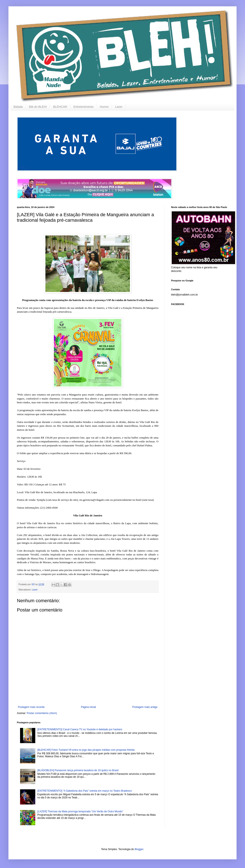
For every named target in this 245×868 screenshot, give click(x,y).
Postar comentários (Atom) (42, 713)
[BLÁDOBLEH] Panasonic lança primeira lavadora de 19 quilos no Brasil (78, 770)
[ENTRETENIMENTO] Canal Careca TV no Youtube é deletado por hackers (80, 729)
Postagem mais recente (31, 707)
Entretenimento (84, 107)
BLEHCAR (60, 107)
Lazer (119, 107)
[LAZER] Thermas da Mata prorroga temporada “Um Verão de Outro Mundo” (80, 811)
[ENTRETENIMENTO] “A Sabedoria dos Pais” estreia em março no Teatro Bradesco (85, 791)
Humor (104, 107)
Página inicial (88, 707)
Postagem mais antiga (145, 707)
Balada (18, 107)
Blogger (139, 849)
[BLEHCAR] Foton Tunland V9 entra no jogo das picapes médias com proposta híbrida (86, 750)
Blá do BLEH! (38, 107)
